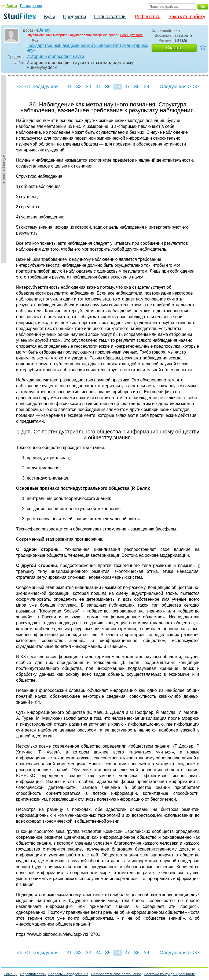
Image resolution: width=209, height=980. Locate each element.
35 (108, 87)
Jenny (45, 30)
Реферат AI (148, 17)
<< (20, 87)
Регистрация (31, 6)
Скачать (174, 48)
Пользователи (110, 17)
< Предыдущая (42, 87)
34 (98, 87)
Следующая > (175, 87)
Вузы (49, 17)
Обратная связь (33, 974)
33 (89, 87)
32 (79, 87)
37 (127, 87)
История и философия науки (55, 56)
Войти (12, 6)
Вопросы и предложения (68, 974)
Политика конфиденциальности (170, 974)
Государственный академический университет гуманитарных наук (87, 48)
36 (118, 87)
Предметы (75, 17)
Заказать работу (187, 17)
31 (69, 87)
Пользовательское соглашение (116, 974)
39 (146, 87)
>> (196, 87)
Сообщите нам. (131, 35)
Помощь (10, 974)
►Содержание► (4, 169)
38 (137, 87)
